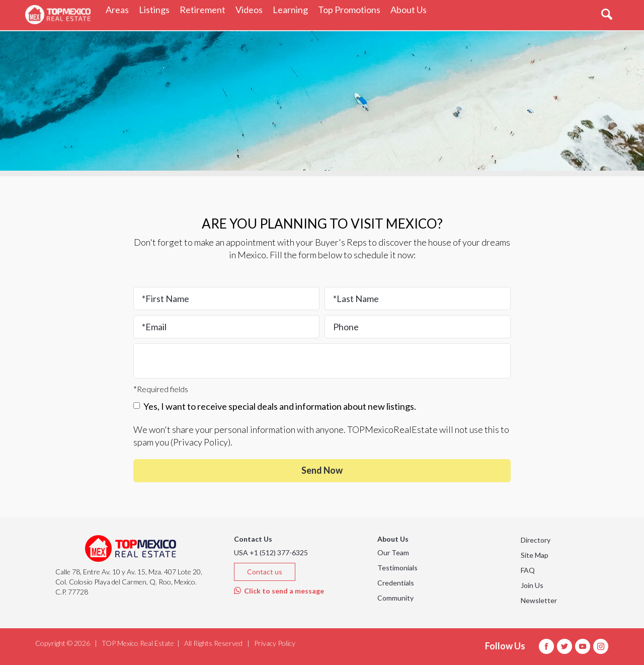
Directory (536, 540)
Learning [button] (293, 9)
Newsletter (539, 600)
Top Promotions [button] (352, 9)
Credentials (396, 583)
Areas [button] (120, 9)
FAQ (528, 570)
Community (395, 598)
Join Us (532, 585)
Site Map (535, 555)
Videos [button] (252, 9)
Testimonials (397, 568)
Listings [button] (157, 9)
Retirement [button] (205, 9)
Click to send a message (279, 591)
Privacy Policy (200, 442)
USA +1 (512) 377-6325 (271, 552)
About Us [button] (411, 9)
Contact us (265, 572)
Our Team (393, 552)
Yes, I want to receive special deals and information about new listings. (275, 406)
